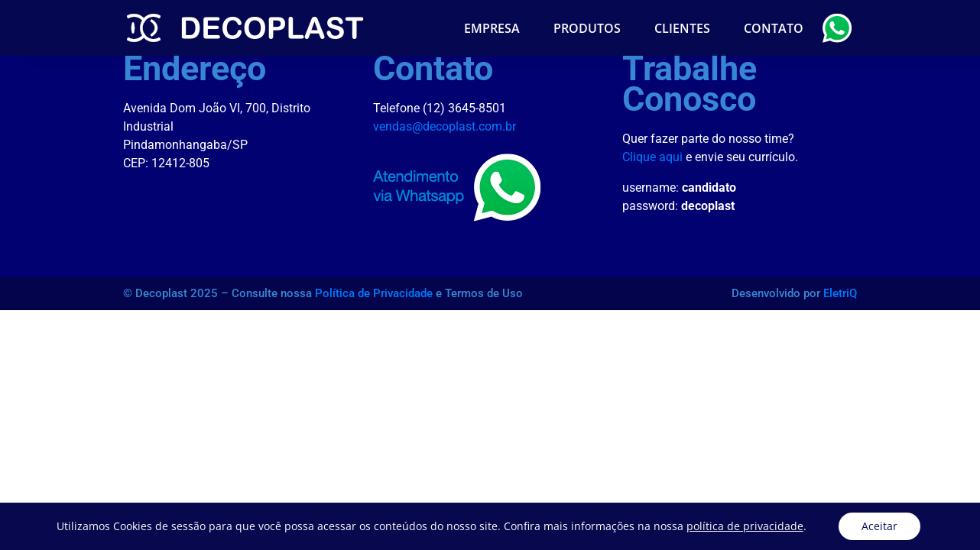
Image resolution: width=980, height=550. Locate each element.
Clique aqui (652, 157)
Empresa (492, 28)
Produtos (587, 28)
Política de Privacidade (374, 293)
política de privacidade (745, 526)
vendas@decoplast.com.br (445, 126)
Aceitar (879, 526)
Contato (774, 28)
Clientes (682, 28)
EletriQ (840, 293)
